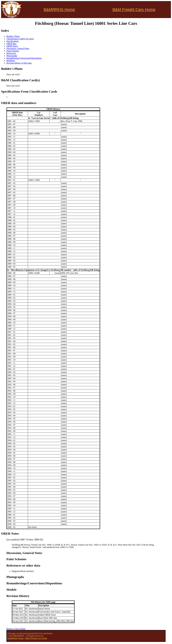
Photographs (12, 56)
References (11, 53)
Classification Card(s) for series (20, 39)
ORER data (11, 44)
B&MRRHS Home (59, 9)
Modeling (11, 61)
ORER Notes (12, 46)
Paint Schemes (13, 51)
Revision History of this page (19, 63)
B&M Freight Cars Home (134, 9)
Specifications (13, 41)
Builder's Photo (13, 36)
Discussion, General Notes (18, 48)
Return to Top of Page (16, 629)
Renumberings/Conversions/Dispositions (24, 58)
